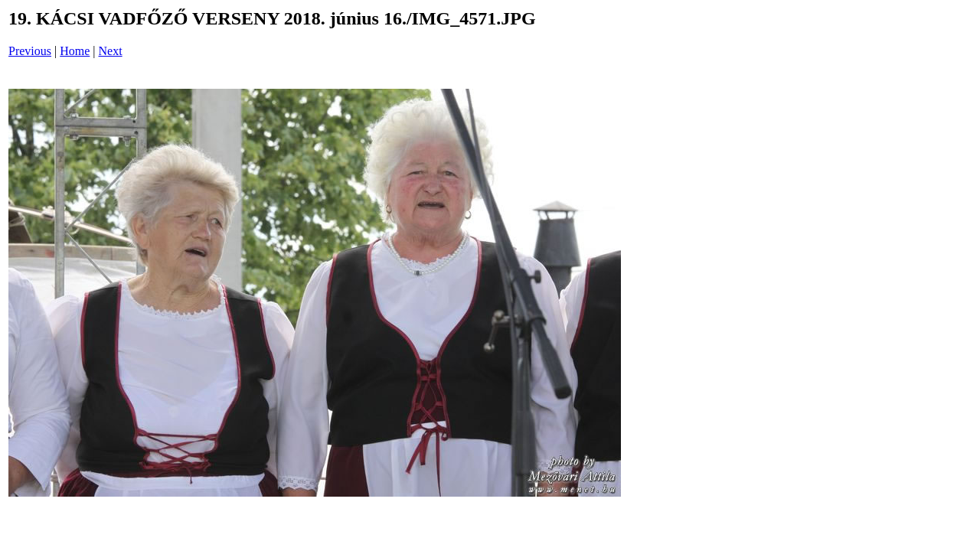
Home (75, 51)
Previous (30, 51)
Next (111, 51)
